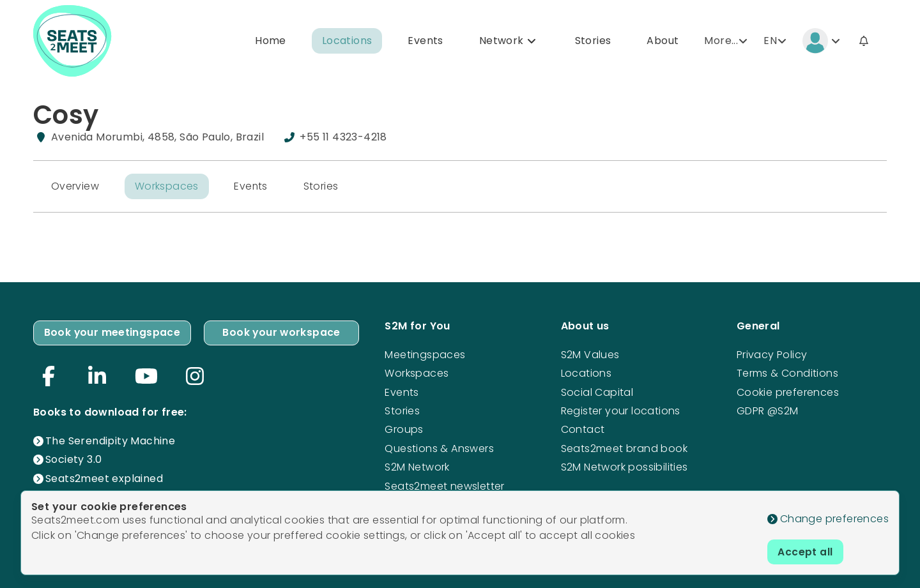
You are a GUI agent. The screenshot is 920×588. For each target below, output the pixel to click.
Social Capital (597, 392)
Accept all (806, 551)
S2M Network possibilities (625, 467)
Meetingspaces (425, 354)
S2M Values (590, 354)
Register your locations (621, 410)
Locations (347, 41)
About (663, 41)
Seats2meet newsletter (444, 486)
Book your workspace (282, 332)
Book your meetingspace (113, 332)
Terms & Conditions (787, 373)
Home (271, 41)
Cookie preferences (788, 392)
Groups (404, 429)
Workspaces (167, 186)
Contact (583, 429)
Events (425, 41)
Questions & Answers (439, 448)
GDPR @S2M (768, 410)
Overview (75, 186)
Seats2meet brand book (624, 448)
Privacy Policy (772, 354)
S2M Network (417, 467)
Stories (593, 41)
